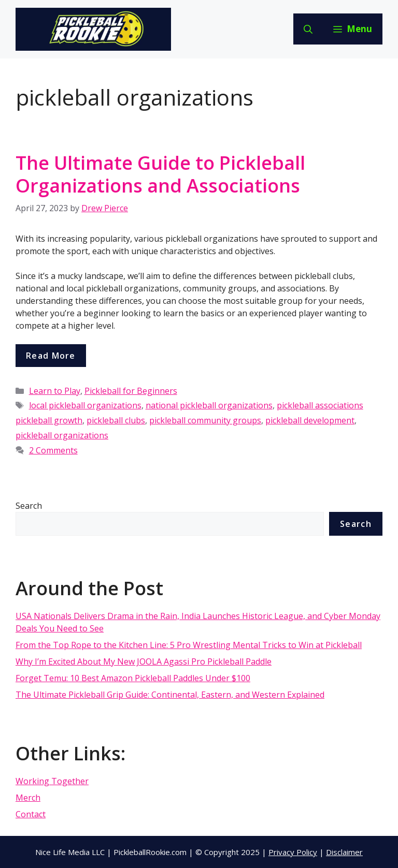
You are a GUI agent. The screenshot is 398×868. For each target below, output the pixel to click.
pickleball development (310, 420)
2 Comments (53, 450)
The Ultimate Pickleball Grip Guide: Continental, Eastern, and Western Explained (170, 695)
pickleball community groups (205, 420)
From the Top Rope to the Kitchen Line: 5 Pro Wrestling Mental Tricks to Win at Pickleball (189, 645)
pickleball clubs (116, 420)
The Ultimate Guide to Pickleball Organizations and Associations (160, 174)
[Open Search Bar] (308, 29)
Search (29, 506)
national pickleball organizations (209, 405)
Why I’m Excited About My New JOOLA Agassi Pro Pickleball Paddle (144, 661)
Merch (28, 798)
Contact (31, 814)
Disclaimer (344, 852)
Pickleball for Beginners (131, 391)
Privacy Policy (293, 852)
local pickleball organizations (85, 405)
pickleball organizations (62, 435)
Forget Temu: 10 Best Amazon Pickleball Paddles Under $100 (133, 678)
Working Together (52, 781)
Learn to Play (55, 391)
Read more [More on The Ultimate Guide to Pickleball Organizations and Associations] (51, 356)
